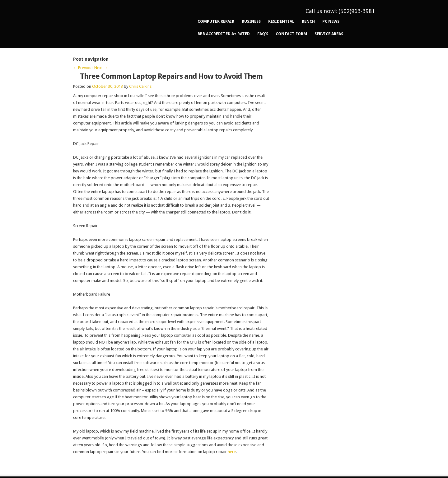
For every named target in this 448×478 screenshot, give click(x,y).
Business (251, 21)
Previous (83, 68)
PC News (331, 21)
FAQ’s (263, 34)
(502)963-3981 (357, 11)
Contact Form (291, 34)
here (232, 452)
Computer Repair (216, 21)
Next (101, 68)
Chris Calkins (140, 86)
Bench (308, 21)
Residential (281, 21)
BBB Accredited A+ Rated (224, 34)
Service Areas (329, 34)
